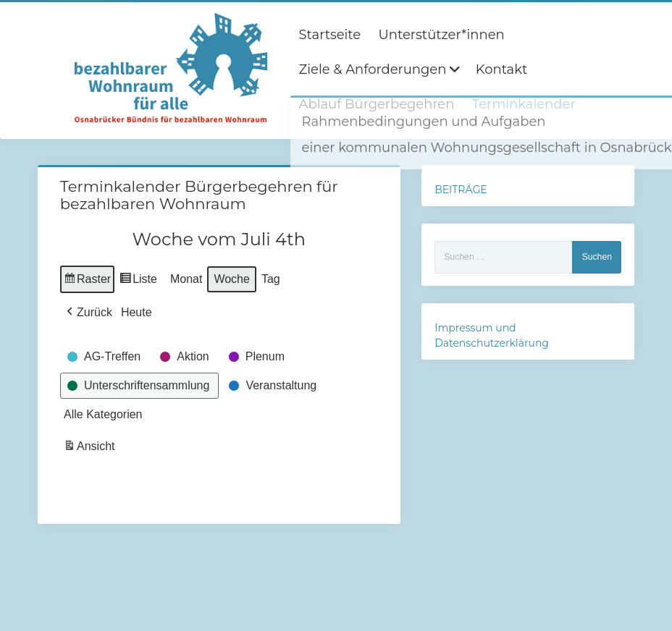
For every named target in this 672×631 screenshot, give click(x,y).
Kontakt (501, 69)
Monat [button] (186, 279)
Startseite (330, 35)
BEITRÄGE (461, 190)
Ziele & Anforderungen (373, 69)
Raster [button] (87, 281)
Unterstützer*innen (442, 35)
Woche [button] (232, 279)
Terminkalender (524, 104)
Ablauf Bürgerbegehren (377, 104)
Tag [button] (271, 279)
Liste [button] (138, 281)
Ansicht (91, 448)
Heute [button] (136, 312)
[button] (88, 313)
